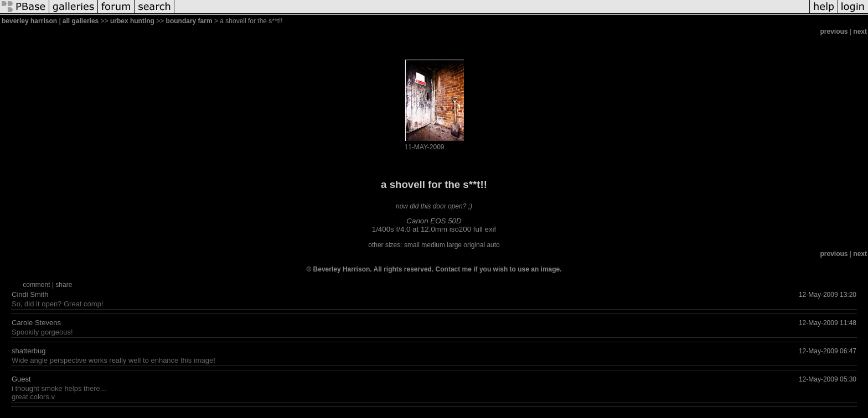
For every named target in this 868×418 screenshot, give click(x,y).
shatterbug (29, 351)
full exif (485, 229)
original (474, 245)
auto (493, 245)
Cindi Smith (30, 294)
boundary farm (189, 21)
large (454, 245)
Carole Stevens (36, 323)
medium (433, 245)
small (412, 245)
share (64, 285)
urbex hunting (132, 21)
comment (36, 285)
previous (834, 32)
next (860, 32)
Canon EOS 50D (434, 221)
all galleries (81, 21)
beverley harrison (29, 21)
